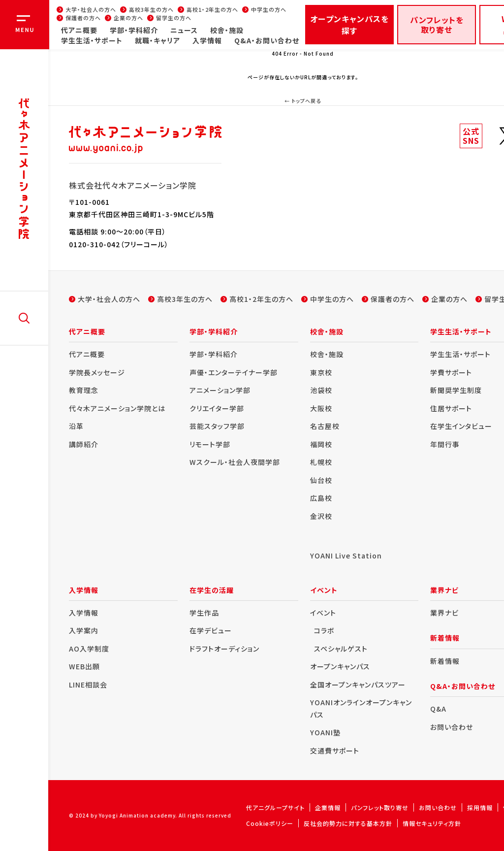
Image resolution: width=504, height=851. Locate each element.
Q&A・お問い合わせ (267, 40)
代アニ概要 (79, 30)
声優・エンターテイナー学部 (234, 372)
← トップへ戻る (303, 101)
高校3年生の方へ (151, 9)
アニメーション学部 (220, 390)
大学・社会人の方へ (91, 9)
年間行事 (445, 444)
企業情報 (328, 807)
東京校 (321, 372)
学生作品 (204, 613)
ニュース (184, 30)
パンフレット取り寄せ (380, 807)
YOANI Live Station (346, 556)
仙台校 (321, 480)
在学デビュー (211, 630)
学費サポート (451, 372)
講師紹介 (84, 444)
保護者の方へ (83, 18)
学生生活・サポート (92, 40)
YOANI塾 (325, 732)
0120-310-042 (94, 244)
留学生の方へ (174, 18)
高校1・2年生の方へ (212, 9)
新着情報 (445, 661)
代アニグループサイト (275, 807)
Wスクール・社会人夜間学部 (235, 462)
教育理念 (84, 390)
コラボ (324, 630)
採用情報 (480, 807)
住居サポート (451, 408)
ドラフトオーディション (224, 649)
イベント (323, 613)
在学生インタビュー (461, 426)
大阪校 (321, 408)
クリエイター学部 (217, 408)
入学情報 (207, 40)
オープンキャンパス (340, 666)
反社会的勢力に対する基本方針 (348, 823)
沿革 (76, 426)
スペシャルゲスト (341, 649)
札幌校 (321, 462)
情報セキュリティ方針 (432, 823)
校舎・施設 (227, 30)
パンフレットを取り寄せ (437, 25)
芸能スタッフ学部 (217, 426)
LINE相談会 (88, 685)
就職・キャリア (157, 40)
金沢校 (321, 516)
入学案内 (84, 630)
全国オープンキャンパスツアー (358, 685)
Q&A (438, 709)
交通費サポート (335, 751)
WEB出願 (84, 666)
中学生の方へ (269, 9)
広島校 (321, 498)
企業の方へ (128, 18)
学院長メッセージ (97, 372)
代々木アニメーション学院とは (117, 408)
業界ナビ (444, 613)
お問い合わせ (452, 727)
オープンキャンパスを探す (349, 25)
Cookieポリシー (270, 823)
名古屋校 (325, 426)
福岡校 (321, 444)
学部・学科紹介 (134, 30)
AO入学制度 (89, 649)
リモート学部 (210, 444)
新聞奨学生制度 (456, 390)
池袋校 (321, 390)
